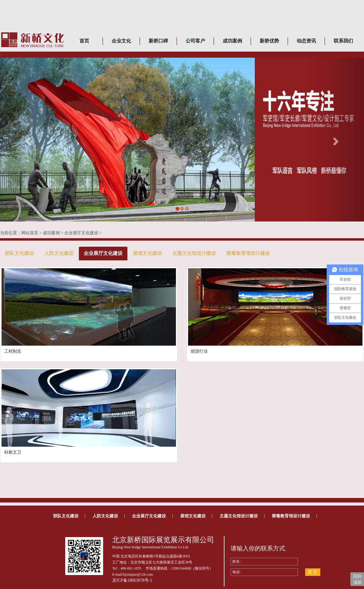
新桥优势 (269, 41)
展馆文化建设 (147, 253)
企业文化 (121, 41)
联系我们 (343, 41)
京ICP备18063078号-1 (132, 580)
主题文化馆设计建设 (194, 253)
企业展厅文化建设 (81, 233)
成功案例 (232, 41)
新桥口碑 (158, 41)
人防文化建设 (59, 253)
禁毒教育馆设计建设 (248, 253)
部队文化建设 (19, 253)
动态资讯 (306, 41)
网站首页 (30, 233)
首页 (84, 41)
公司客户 (195, 41)
